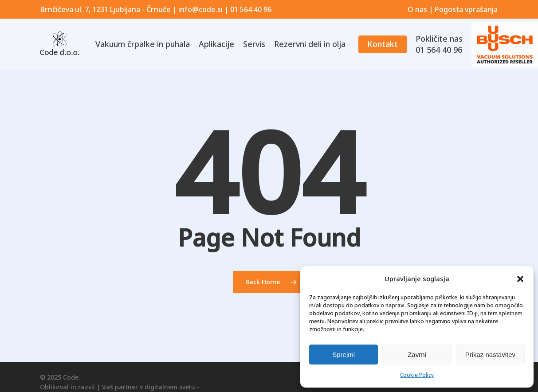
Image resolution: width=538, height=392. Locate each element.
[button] (520, 279)
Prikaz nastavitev (490, 355)
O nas (417, 9)
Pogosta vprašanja (466, 9)
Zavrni (417, 355)
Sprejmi (344, 355)
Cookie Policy (417, 375)
